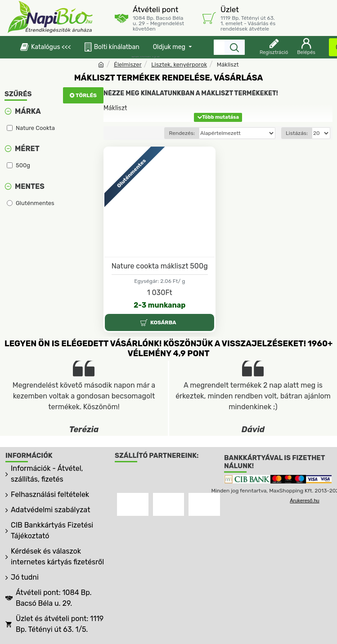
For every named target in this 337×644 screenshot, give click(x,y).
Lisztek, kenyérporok (179, 65)
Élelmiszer (128, 65)
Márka (28, 111)
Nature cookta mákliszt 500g (160, 266)
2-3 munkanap (160, 305)
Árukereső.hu (304, 501)
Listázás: (297, 133)
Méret (27, 149)
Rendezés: (182, 133)
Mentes (30, 186)
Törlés (86, 95)
